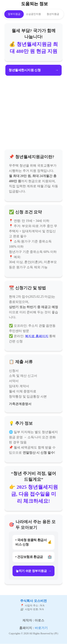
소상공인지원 (33, 14)
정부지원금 (14, 14)
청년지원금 (53, 14)
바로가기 (41, 628)
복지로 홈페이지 (37, 336)
